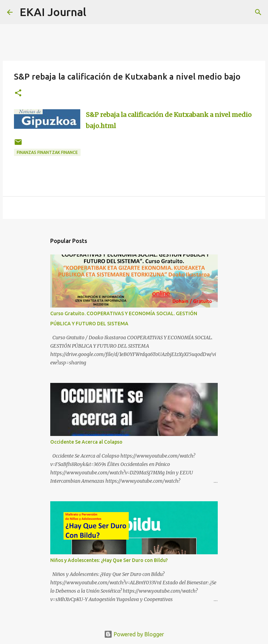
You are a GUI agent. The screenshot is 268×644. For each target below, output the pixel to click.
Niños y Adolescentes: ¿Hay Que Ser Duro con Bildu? (109, 560)
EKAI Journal (53, 12)
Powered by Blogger (134, 634)
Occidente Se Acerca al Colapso (86, 442)
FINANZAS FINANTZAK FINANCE (47, 152)
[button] (18, 93)
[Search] (96, 12)
